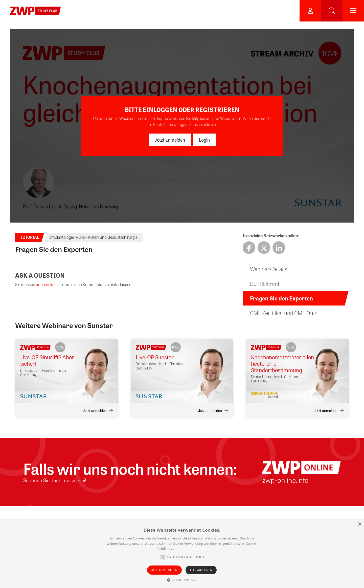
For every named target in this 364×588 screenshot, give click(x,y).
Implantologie (62, 237)
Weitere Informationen (192, 549)
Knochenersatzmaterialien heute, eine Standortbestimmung (279, 364)
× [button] (360, 524)
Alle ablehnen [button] (201, 570)
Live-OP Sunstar (155, 357)
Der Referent (265, 284)
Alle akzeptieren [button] (164, 570)
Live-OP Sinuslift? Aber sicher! (47, 361)
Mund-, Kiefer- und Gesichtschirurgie (106, 237)
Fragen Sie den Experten (281, 298)
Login (204, 140)
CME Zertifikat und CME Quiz (283, 313)
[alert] (182, 554)
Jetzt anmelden (170, 140)
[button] (182, 580)
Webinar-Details (269, 269)
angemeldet (46, 284)
